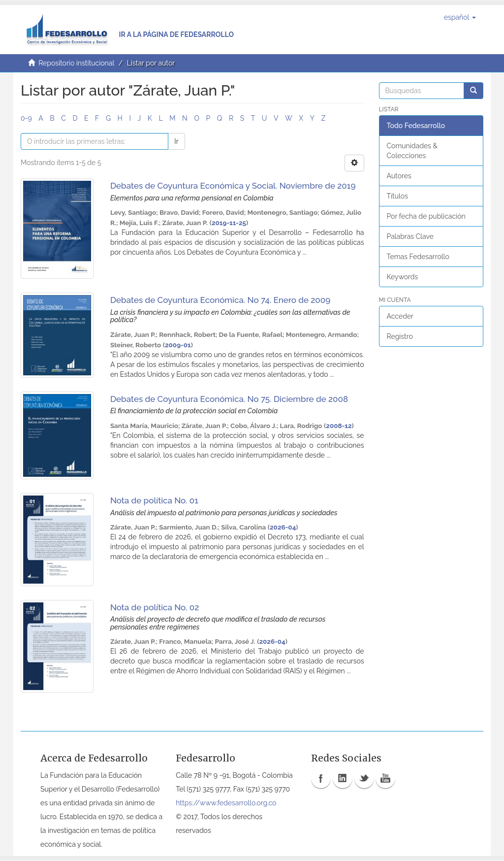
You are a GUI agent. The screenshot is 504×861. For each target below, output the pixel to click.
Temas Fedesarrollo (418, 257)
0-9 (26, 118)
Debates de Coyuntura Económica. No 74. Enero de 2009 (220, 300)
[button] (460, 17)
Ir (176, 141)
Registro (400, 336)
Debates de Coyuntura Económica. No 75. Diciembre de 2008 (229, 399)
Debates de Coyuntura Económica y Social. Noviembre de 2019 (233, 186)
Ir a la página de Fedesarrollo (176, 34)
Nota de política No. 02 (155, 607)
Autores (399, 176)
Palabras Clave (410, 236)
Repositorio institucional (76, 63)
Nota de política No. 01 (154, 500)
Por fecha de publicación (426, 216)
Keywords (403, 277)
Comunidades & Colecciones (412, 151)
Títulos (397, 196)
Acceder (400, 316)
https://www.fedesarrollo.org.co (226, 803)
